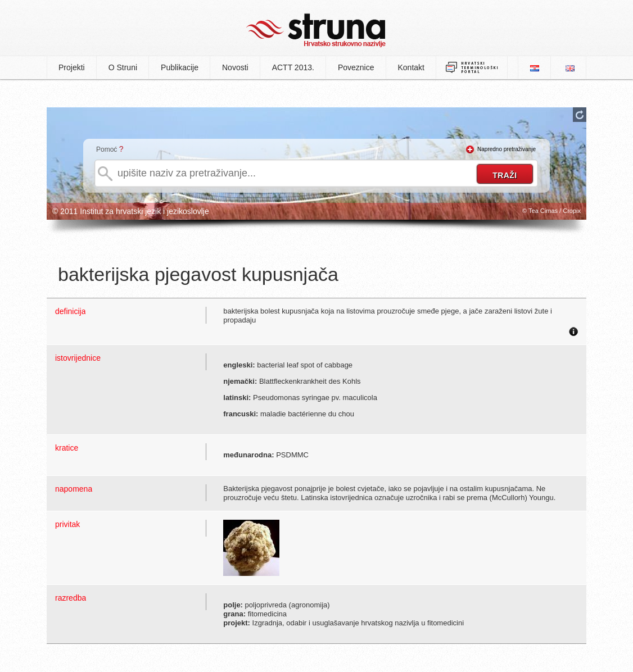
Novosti (235, 67)
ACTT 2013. (293, 67)
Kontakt (411, 67)
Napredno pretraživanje (507, 149)
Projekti (72, 67)
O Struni (123, 67)
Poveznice (356, 67)
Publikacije (180, 67)
